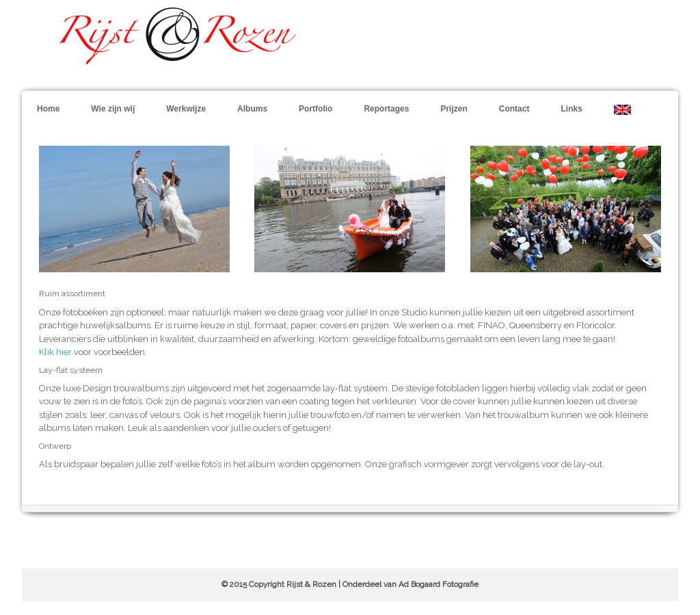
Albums (252, 109)
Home (48, 109)
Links (571, 109)
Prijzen (454, 109)
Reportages (386, 109)
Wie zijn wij (113, 109)
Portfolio (315, 109)
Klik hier (55, 352)
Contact (514, 109)
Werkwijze (186, 109)
